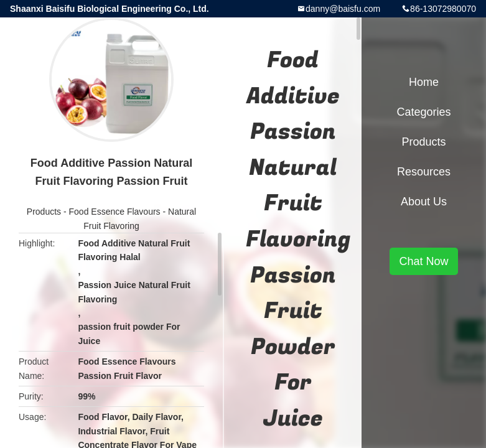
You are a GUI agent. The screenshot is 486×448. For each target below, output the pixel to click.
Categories (423, 112)
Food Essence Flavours (115, 212)
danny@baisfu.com (343, 9)
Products (44, 212)
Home (424, 82)
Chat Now (423, 261)
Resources (424, 172)
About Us (424, 202)
